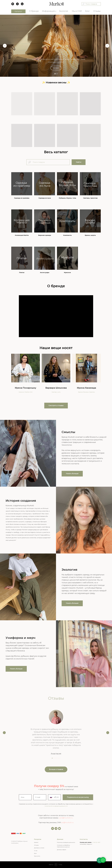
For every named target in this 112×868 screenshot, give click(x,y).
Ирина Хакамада (86, 388)
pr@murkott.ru (68, 823)
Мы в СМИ (77, 11)
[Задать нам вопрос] (56, 828)
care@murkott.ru (66, 818)
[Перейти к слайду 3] (55, 758)
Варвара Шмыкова (56, 388)
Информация (48, 11)
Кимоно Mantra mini (26, 392)
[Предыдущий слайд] (5, 46)
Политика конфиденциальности (66, 842)
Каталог (36, 842)
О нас (36, 851)
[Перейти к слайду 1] (55, 74)
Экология (63, 11)
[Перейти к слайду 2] (57, 74)
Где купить (37, 856)
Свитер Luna (56, 392)
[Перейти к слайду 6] (60, 758)
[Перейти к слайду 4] (57, 758)
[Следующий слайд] (107, 46)
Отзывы (97, 11)
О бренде (34, 11)
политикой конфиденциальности (56, 806)
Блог (87, 11)
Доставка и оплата (39, 848)
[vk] (53, 828)
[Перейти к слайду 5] (58, 758)
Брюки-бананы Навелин (86, 392)
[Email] (59, 828)
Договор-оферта (62, 850)
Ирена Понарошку (26, 388)
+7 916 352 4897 (96, 842)
